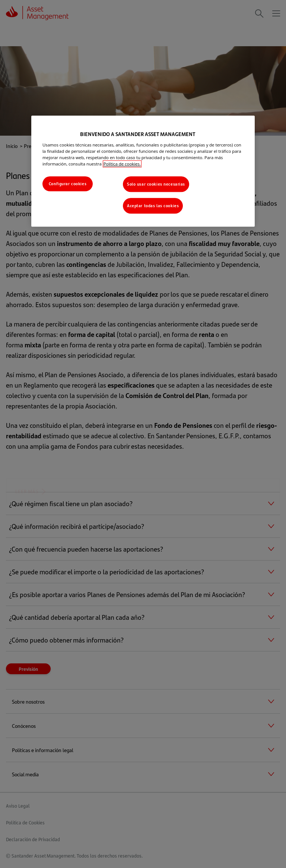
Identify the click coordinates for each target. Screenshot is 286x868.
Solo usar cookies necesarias (156, 184)
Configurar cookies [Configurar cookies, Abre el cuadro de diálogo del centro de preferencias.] (68, 184)
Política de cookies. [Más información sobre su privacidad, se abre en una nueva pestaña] (122, 164)
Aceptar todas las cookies (153, 206)
